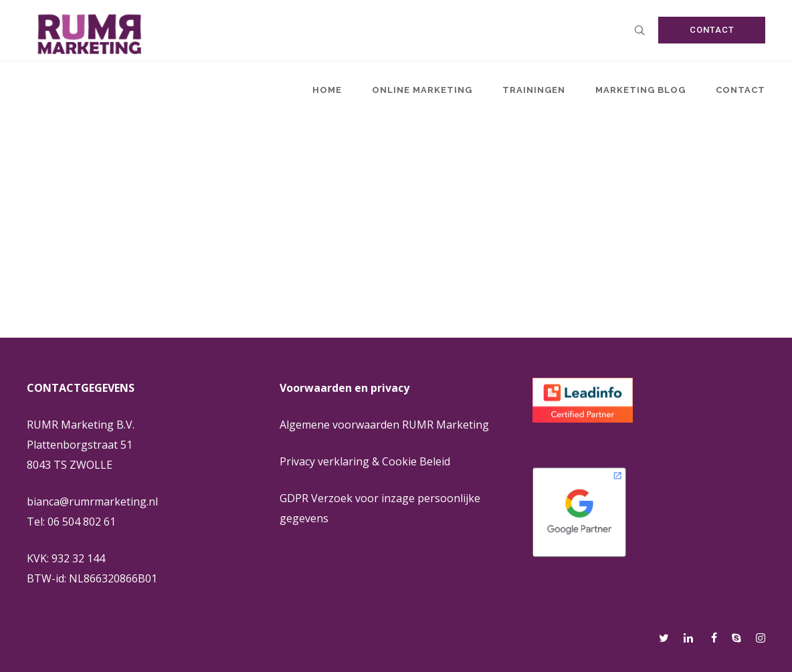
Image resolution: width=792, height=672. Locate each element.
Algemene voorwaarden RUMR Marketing (384, 425)
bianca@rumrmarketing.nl (92, 501)
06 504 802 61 (82, 522)
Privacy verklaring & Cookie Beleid (365, 461)
